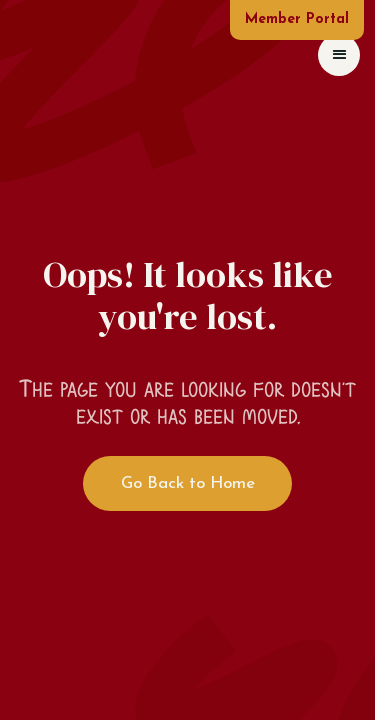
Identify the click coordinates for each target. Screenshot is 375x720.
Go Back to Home (188, 483)
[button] (339, 55)
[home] (19, 54)
